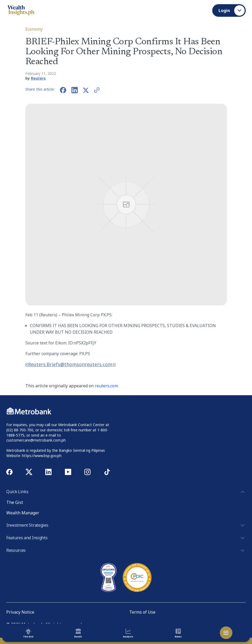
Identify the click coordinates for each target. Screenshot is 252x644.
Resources (126, 551)
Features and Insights (126, 538)
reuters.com (106, 386)
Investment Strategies (126, 525)
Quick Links (126, 492)
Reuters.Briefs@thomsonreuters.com (70, 364)
